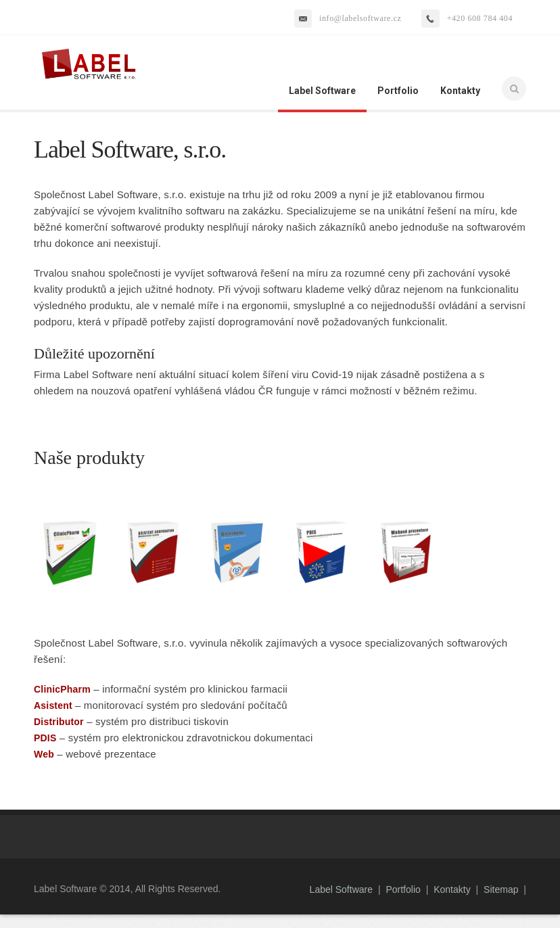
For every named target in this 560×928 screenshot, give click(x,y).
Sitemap (501, 889)
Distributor (59, 722)
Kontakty (460, 91)
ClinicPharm (62, 689)
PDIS (45, 738)
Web (44, 754)
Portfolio (398, 91)
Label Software (322, 91)
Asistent (53, 705)
